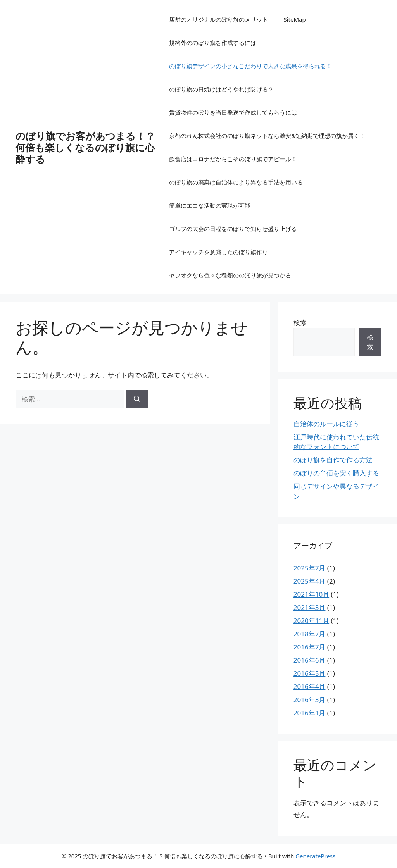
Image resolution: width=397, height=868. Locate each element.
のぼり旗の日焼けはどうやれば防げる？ (221, 89)
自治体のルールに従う (326, 424)
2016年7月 (310, 647)
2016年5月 (310, 673)
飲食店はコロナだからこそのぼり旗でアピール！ (233, 159)
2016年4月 (310, 686)
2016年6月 (310, 660)
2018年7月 (310, 634)
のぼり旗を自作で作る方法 (333, 460)
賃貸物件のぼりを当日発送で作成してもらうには (233, 112)
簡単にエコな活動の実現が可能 (210, 205)
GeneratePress (315, 856)
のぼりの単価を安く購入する (336, 473)
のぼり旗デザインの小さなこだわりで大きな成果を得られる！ (250, 66)
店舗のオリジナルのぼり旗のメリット (218, 19)
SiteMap (294, 19)
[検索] (137, 399)
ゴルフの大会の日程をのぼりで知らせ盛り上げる (233, 229)
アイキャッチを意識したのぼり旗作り (218, 252)
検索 (300, 323)
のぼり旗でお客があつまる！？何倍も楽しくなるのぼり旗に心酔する (85, 147)
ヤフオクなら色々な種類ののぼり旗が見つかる (230, 275)
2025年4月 (310, 581)
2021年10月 (311, 594)
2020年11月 (311, 621)
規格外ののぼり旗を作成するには (213, 43)
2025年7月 (310, 568)
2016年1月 (310, 713)
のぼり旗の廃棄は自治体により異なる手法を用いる (236, 182)
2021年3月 (310, 607)
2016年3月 (310, 700)
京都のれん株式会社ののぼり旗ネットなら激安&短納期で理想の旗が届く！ (267, 136)
